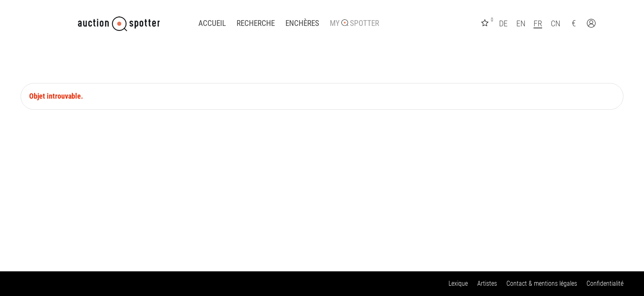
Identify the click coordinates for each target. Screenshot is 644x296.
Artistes (487, 283)
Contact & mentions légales (542, 283)
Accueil (212, 23)
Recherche (256, 23)
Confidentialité (605, 283)
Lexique (458, 283)
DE (503, 23)
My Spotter (354, 23)
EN (521, 23)
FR (538, 23)
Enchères (302, 23)
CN (555, 23)
